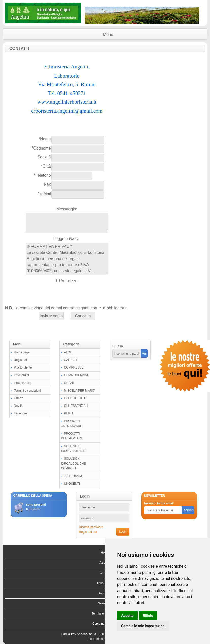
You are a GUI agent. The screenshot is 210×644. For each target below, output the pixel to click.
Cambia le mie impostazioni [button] (143, 626)
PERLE (69, 413)
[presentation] (44, 294)
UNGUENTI (72, 484)
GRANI (69, 383)
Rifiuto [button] (148, 616)
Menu (108, 35)
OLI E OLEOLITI (75, 398)
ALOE (68, 352)
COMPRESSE (74, 367)
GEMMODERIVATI (77, 375)
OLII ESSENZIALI (76, 406)
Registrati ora (88, 532)
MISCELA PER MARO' (79, 391)
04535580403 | (88, 634)
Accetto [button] (127, 616)
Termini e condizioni (27, 391)
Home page (22, 352)
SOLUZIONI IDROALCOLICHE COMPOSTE (73, 464)
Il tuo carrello (23, 383)
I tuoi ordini (21, 375)
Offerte (19, 398)
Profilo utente (23, 367)
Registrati (20, 360)
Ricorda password (91, 527)
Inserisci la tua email (159, 503)
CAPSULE (71, 360)
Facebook (21, 413)
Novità (18, 406)
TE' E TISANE (73, 476)
